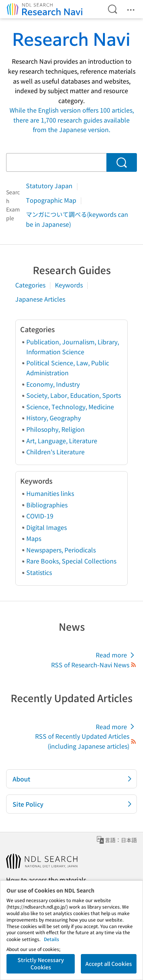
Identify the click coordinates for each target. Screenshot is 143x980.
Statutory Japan (50, 186)
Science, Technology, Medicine (70, 407)
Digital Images (47, 527)
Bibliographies (47, 505)
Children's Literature (55, 452)
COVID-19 (40, 516)
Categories (31, 285)
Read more (116, 655)
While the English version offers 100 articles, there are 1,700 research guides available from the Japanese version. (72, 120)
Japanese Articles (40, 299)
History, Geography (54, 418)
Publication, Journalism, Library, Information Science (73, 347)
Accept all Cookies (109, 964)
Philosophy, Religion (55, 429)
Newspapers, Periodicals (61, 550)
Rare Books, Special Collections (71, 561)
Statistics (39, 572)
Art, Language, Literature (62, 441)
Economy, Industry (53, 384)
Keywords (70, 285)
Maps (34, 538)
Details (51, 939)
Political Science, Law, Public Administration (68, 368)
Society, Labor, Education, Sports (74, 395)
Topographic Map (52, 200)
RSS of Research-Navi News (94, 665)
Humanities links (50, 493)
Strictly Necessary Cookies (41, 964)
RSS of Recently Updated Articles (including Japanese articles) (86, 741)
